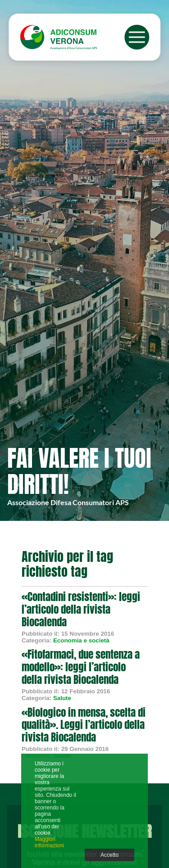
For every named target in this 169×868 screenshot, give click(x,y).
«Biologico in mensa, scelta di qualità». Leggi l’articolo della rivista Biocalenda (84, 725)
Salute (62, 698)
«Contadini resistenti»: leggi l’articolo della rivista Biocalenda (81, 609)
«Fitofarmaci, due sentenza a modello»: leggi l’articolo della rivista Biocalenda (81, 667)
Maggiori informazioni (49, 842)
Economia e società (81, 640)
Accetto (110, 855)
